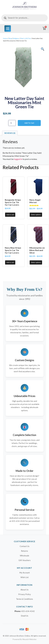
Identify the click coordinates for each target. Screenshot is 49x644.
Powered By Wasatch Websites (25, 639)
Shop (10, 38)
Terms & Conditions (24, 599)
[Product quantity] (12, 123)
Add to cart (29, 123)
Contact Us (25, 546)
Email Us (25, 616)
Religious (16, 38)
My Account (25, 573)
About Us (24, 590)
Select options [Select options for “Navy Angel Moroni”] (36, 215)
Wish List (25, 577)
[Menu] (8, 29)
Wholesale (24, 556)
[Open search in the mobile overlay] (24, 18)
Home (5, 38)
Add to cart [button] (10, 215)
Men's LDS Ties (26, 38)
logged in (18, 159)
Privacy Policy (25, 594)
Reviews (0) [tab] (10, 133)
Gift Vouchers (25, 560)
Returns (24, 551)
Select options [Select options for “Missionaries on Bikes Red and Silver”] (36, 262)
